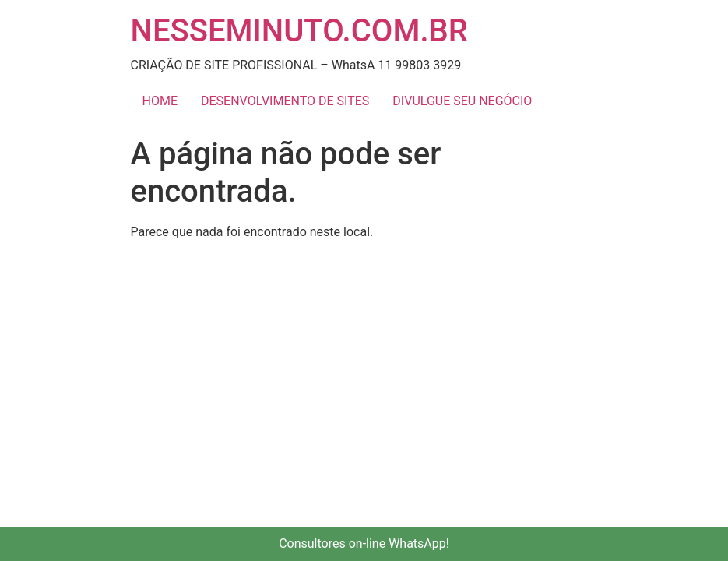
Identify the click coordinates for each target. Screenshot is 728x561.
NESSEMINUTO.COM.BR (299, 31)
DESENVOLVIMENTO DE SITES (285, 101)
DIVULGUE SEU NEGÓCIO (462, 101)
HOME (160, 101)
